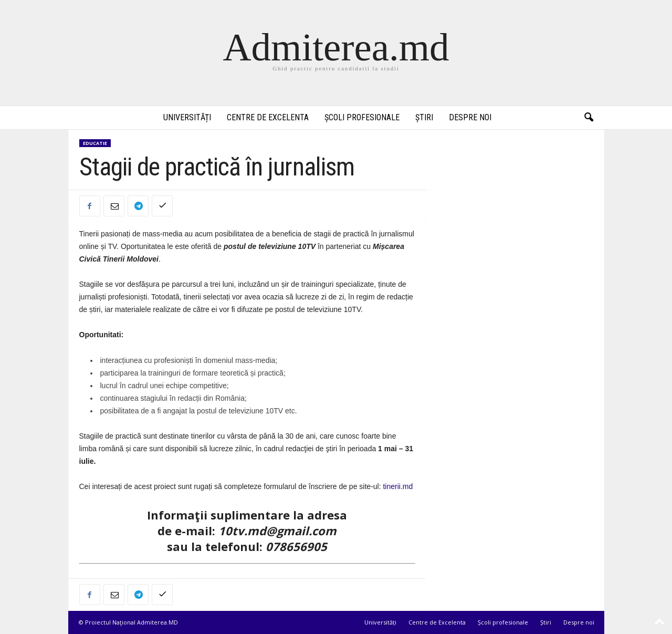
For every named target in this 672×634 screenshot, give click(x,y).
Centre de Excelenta (268, 117)
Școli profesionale (362, 117)
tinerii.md (398, 486)
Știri (424, 117)
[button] (589, 118)
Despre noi (470, 117)
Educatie (95, 143)
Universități (187, 117)
